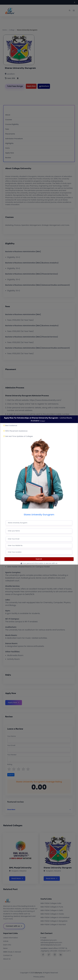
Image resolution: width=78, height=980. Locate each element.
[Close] (76, 419)
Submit (39, 559)
